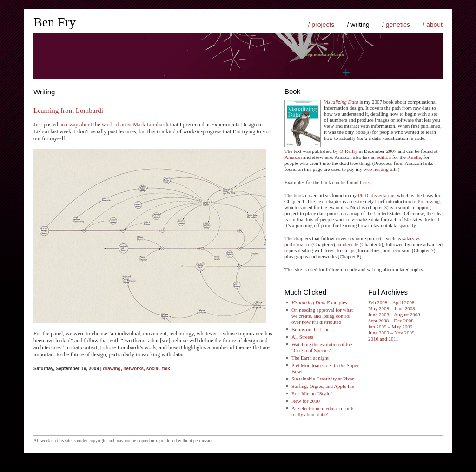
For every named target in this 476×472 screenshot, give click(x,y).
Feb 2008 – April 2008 (391, 302)
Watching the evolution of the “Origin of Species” (322, 347)
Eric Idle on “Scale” (312, 393)
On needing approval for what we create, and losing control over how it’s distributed (322, 316)
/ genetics (396, 25)
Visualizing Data (341, 102)
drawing (112, 369)
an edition (381, 157)
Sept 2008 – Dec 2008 (391, 321)
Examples (319, 302)
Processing (429, 201)
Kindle (414, 157)
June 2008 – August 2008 (394, 315)
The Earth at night (310, 358)
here (364, 182)
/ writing (358, 25)
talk (166, 369)
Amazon (293, 157)
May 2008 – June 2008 (392, 308)
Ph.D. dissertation (376, 195)
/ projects (321, 25)
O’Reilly (348, 151)
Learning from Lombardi (68, 111)
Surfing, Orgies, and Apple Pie (323, 386)
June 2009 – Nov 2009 (391, 333)
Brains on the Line (311, 329)
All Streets (302, 337)
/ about (433, 25)
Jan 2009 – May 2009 (390, 327)
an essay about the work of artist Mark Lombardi (114, 125)
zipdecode (348, 244)
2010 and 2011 (383, 339)
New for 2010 (306, 401)
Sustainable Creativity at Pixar (323, 379)
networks (133, 369)
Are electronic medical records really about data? (323, 411)
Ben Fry (55, 22)
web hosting (376, 169)
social (153, 369)
